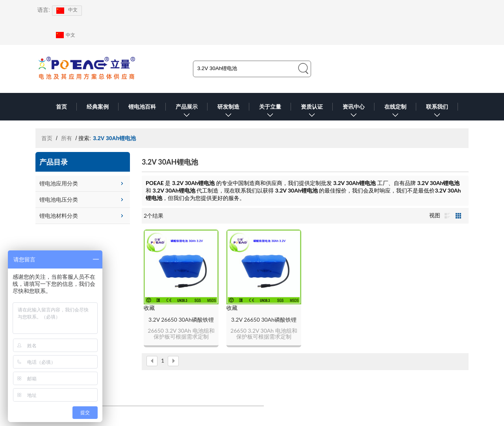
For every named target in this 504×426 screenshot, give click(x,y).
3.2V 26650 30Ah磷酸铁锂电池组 (181, 320)
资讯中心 (354, 112)
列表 (447, 216)
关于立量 (270, 112)
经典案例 (98, 107)
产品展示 (187, 112)
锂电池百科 (142, 107)
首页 (61, 107)
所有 (67, 138)
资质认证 (312, 112)
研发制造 (228, 112)
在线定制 (395, 112)
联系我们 (437, 112)
